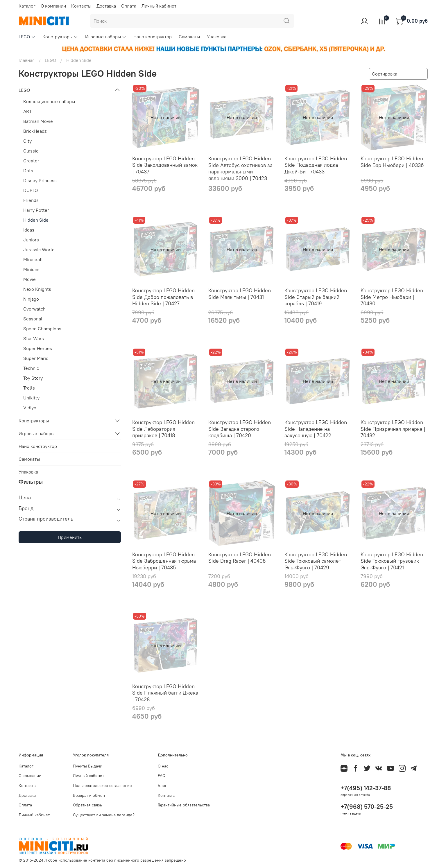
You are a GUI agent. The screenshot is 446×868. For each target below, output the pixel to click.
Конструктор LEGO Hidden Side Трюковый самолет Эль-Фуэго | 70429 (316, 561)
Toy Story (33, 378)
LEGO (27, 37)
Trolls (29, 388)
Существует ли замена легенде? (104, 815)
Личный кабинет (159, 6)
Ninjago (31, 299)
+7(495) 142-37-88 (366, 788)
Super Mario (36, 358)
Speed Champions (42, 329)
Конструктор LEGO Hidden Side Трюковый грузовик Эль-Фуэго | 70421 (392, 561)
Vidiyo (30, 408)
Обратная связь (87, 805)
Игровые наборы (106, 37)
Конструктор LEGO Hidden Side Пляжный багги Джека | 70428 (165, 693)
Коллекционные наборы (49, 101)
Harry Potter (36, 210)
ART (27, 111)
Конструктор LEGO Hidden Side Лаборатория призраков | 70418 (163, 429)
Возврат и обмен (89, 795)
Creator (31, 161)
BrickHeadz (35, 131)
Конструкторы (60, 37)
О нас (163, 766)
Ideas (29, 230)
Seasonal (33, 319)
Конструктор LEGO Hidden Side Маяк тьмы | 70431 (240, 294)
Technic (31, 368)
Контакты (81, 6)
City (27, 141)
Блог (162, 785)
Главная (27, 60)
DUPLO (31, 190)
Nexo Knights (37, 289)
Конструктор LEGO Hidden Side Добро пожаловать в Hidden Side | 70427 (163, 297)
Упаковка (217, 37)
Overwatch (34, 309)
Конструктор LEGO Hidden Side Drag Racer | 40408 (240, 558)
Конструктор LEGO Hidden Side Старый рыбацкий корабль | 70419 (316, 297)
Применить (70, 537)
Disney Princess (40, 180)
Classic (31, 151)
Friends (31, 200)
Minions (31, 269)
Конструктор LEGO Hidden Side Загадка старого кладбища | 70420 (240, 429)
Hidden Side (36, 220)
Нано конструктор (153, 37)
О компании (53, 6)
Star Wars (34, 338)
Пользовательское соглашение (102, 785)
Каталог (27, 6)
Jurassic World (39, 250)
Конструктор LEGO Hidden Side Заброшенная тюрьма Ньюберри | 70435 (164, 561)
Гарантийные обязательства (184, 805)
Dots (28, 171)
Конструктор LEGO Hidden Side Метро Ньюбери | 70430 (392, 297)
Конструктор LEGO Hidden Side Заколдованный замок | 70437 (165, 165)
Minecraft (33, 259)
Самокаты (189, 37)
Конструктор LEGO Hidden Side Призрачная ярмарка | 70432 (393, 429)
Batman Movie (38, 121)
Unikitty (31, 398)
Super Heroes (38, 348)
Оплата (129, 6)
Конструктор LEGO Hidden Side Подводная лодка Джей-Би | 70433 (316, 165)
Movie (29, 279)
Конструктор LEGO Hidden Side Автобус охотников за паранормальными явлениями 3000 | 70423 (240, 168)
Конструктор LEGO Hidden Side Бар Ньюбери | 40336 (392, 162)
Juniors (31, 240)
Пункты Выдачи (88, 766)
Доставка (106, 6)
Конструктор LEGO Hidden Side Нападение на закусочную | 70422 (316, 429)
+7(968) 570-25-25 (367, 807)
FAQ (162, 776)
